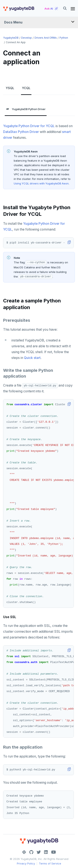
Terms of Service (50, 863)
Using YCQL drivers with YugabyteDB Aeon (41, 183)
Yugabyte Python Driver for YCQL (29, 126)
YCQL (26, 88)
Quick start (32, 358)
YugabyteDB (11, 38)
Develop (27, 38)
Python (64, 38)
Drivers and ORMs (46, 38)
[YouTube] (54, 852)
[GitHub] (31, 852)
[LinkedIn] (46, 852)
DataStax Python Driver (21, 132)
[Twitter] (39, 852)
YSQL (10, 88)
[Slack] (24, 852)
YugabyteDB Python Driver (26, 109)
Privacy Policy (26, 863)
